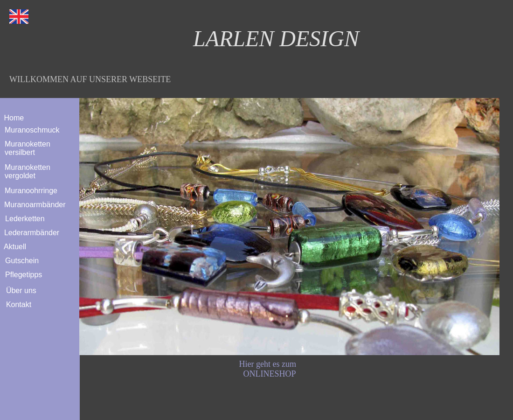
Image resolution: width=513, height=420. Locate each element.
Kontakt (17, 304)
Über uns (19, 290)
